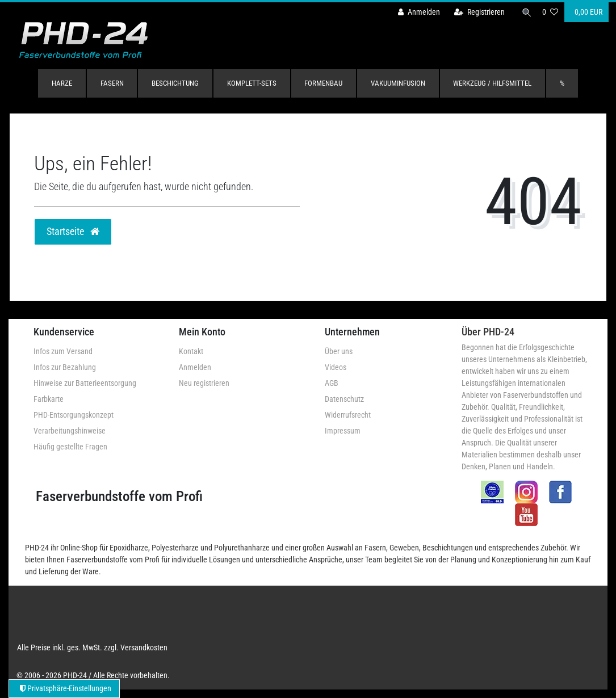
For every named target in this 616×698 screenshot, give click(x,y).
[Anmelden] (416, 12)
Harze (62, 83)
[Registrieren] (476, 12)
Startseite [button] (73, 232)
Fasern (112, 83)
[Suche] (525, 12)
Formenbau (323, 83)
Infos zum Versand (63, 351)
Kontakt (191, 351)
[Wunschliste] (550, 12)
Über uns (339, 351)
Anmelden (195, 367)
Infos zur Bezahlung (65, 367)
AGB (332, 383)
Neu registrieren (204, 383)
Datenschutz (344, 399)
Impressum (343, 431)
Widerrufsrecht (348, 415)
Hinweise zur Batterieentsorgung (85, 383)
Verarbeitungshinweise (70, 431)
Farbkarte (49, 399)
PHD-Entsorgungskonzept (74, 415)
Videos (336, 367)
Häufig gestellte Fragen (70, 447)
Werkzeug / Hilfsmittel (492, 83)
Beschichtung (175, 83)
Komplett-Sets (252, 83)
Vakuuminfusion (398, 83)
